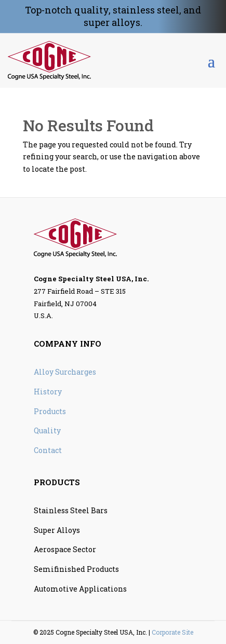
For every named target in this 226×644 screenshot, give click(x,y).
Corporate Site (172, 632)
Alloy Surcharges (65, 372)
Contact (48, 450)
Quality (47, 430)
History (48, 392)
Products (50, 411)
